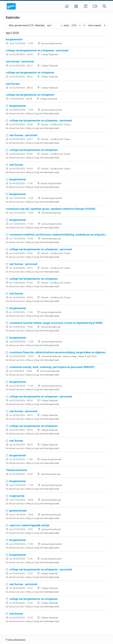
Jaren (66, 25)
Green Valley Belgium (17, 640)
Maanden (40, 25)
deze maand (94, 25)
